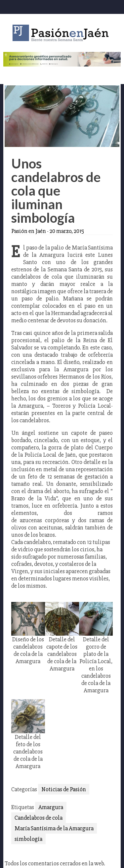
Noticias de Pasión (64, 789)
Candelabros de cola (39, 818)
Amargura (51, 807)
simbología (28, 839)
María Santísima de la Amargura (54, 828)
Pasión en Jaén (62, 33)
